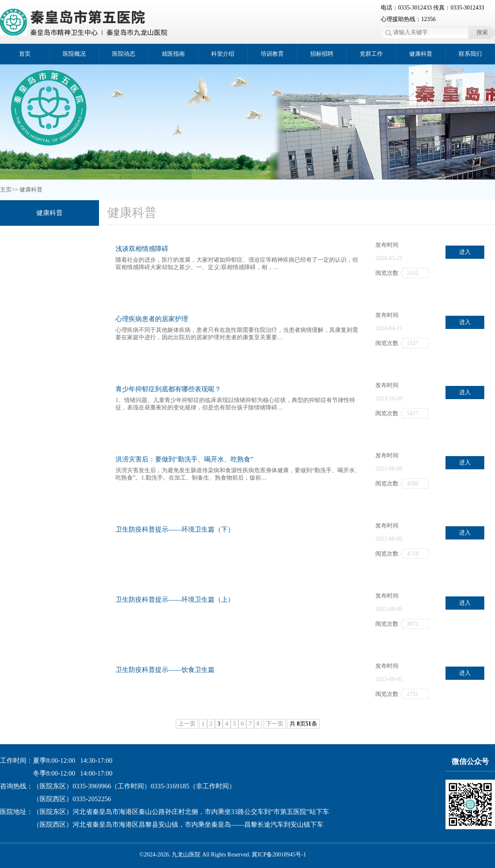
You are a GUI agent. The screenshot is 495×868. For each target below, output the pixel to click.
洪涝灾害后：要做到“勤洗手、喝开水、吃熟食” (184, 459)
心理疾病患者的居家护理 (152, 319)
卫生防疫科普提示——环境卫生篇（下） (175, 529)
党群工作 (371, 54)
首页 (25, 54)
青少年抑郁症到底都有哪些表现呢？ (168, 389)
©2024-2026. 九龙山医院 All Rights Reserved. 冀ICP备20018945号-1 (223, 855)
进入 (465, 252)
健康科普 (421, 54)
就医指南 (173, 54)
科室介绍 (223, 54)
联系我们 (470, 54)
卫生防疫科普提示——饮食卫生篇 (165, 670)
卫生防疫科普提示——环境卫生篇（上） (175, 600)
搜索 (482, 32)
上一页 (187, 724)
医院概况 (74, 54)
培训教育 (272, 54)
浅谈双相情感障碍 (142, 249)
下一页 (275, 724)
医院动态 (124, 54)
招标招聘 (322, 54)
